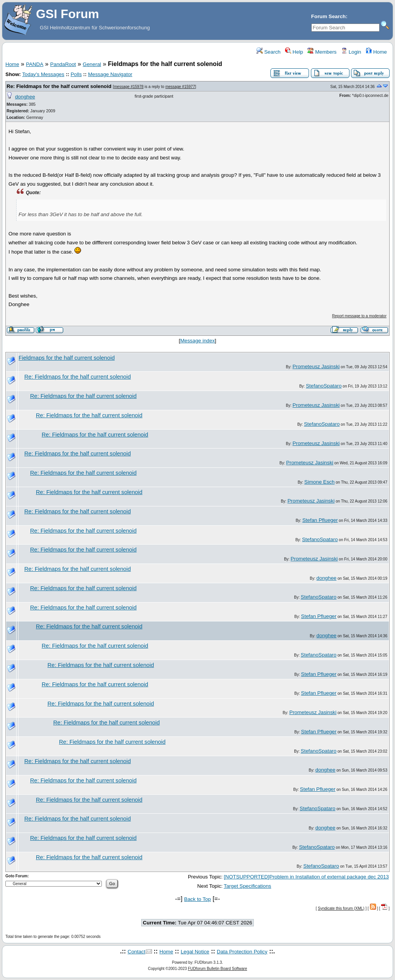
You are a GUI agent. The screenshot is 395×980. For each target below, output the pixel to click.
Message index (197, 341)
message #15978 (129, 87)
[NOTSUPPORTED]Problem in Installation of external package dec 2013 (306, 877)
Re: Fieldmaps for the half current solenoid (59, 86)
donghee (25, 97)
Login (351, 52)
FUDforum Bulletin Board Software (217, 969)
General (92, 64)
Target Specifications (247, 886)
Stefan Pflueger (320, 520)
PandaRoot (63, 64)
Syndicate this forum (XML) (341, 908)
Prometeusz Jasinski (316, 366)
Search (268, 52)
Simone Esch (320, 482)
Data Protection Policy (242, 952)
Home (376, 52)
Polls (76, 74)
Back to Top (197, 899)
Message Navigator (110, 74)
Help (294, 52)
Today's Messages (43, 74)
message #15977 (180, 87)
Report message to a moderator (359, 316)
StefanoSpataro (324, 386)
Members (322, 52)
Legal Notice (195, 952)
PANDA (35, 64)
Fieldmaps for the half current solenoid (67, 358)
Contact (137, 952)
